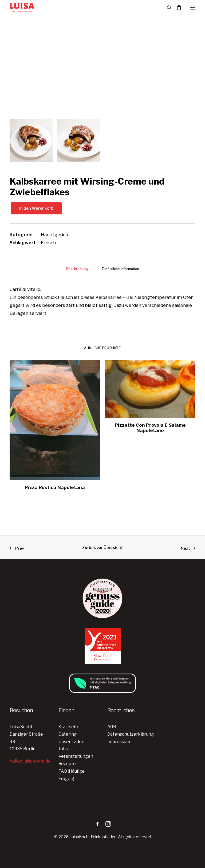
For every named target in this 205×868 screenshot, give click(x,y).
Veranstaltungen (76, 756)
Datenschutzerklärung (131, 734)
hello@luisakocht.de (30, 761)
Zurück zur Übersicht (102, 548)
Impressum (119, 742)
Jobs (63, 749)
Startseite (69, 727)
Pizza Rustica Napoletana (55, 487)
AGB (112, 727)
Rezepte (67, 764)
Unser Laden (71, 742)
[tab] (77, 271)
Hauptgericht (56, 235)
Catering (68, 734)
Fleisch (48, 243)
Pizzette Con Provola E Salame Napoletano (150, 428)
